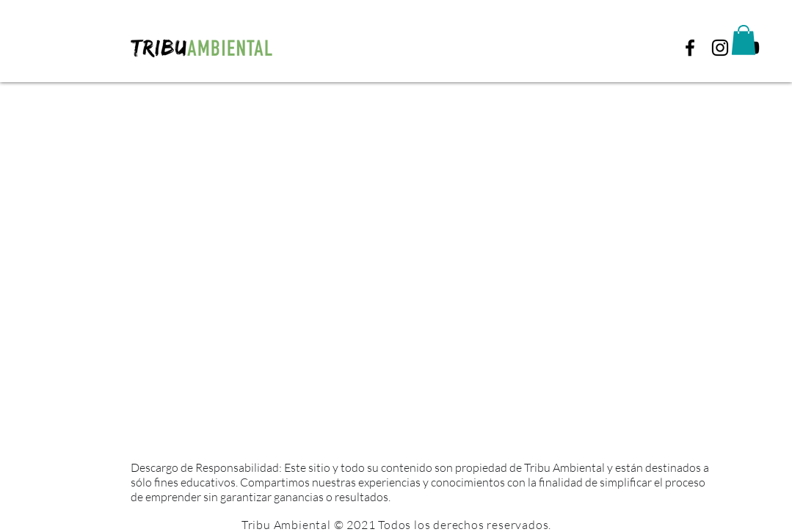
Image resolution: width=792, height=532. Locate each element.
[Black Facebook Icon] (690, 48)
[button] (744, 40)
